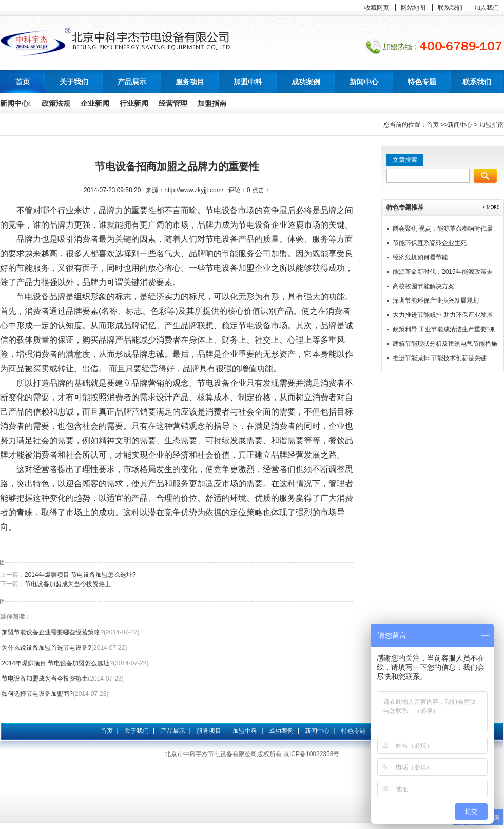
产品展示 (173, 731)
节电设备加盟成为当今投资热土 (68, 584)
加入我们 (487, 8)
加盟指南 (212, 103)
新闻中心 (460, 125)
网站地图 (413, 8)
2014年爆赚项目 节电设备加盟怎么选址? (80, 575)
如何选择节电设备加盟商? (37, 694)
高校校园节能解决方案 (423, 286)
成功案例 (281, 731)
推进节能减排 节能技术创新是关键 (440, 358)
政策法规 (56, 103)
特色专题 (354, 731)
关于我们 (137, 731)
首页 (23, 82)
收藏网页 (377, 8)
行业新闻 (134, 103)
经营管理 (173, 103)
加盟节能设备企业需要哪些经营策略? (53, 632)
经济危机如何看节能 (420, 257)
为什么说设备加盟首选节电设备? (46, 648)
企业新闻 (95, 103)
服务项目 (209, 731)
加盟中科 (245, 731)
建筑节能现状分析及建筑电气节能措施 (445, 344)
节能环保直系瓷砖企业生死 (430, 243)
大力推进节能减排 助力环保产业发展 (443, 315)
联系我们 (450, 8)
